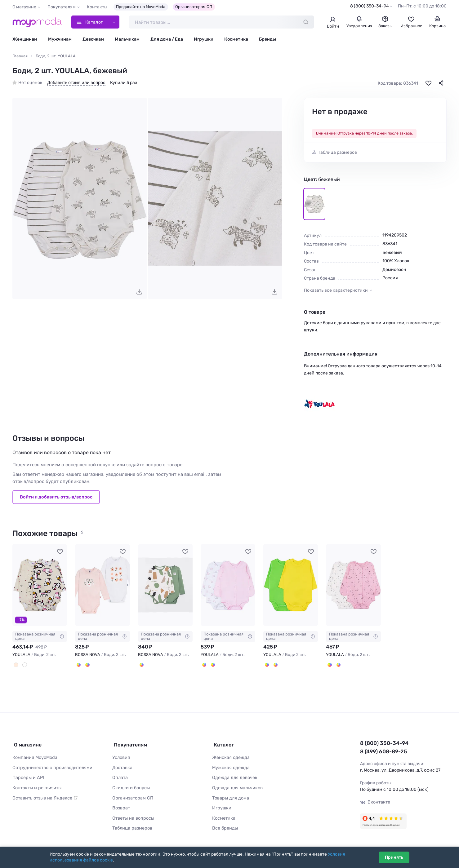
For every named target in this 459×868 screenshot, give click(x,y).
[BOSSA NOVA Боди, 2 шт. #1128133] (165, 585)
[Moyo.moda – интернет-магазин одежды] (37, 22)
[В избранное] (428, 83)
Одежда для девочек (234, 775)
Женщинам (25, 40)
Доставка (122, 766)
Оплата (120, 775)
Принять (394, 857)
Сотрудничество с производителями (51, 766)
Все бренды (224, 824)
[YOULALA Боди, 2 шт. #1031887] (353, 585)
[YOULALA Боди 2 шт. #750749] (291, 585)
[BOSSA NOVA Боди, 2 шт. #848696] (102, 585)
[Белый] (24, 665)
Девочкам (93, 40)
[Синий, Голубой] (275, 665)
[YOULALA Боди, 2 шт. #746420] (228, 585)
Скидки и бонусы (130, 785)
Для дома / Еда (167, 40)
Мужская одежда (230, 766)
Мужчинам (60, 40)
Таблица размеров (337, 153)
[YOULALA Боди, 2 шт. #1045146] (40, 585)
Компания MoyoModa (34, 756)
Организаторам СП (194, 7)
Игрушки (204, 40)
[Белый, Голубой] (212, 665)
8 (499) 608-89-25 (383, 751)
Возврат (121, 805)
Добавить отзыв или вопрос (76, 83)
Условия (121, 756)
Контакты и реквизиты (36, 785)
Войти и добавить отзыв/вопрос (56, 498)
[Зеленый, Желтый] (267, 665)
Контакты (97, 7)
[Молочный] (16, 665)
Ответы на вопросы (132, 815)
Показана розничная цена (40, 637)
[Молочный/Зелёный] (141, 665)
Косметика (236, 40)
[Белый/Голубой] (87, 665)
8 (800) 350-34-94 (370, 6)
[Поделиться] (441, 83)
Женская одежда (230, 756)
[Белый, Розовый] (204, 665)
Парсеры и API (27, 775)
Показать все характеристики (336, 291)
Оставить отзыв (44, 795)
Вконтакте (375, 802)
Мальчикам (127, 40)
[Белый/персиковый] (78, 665)
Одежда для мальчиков (236, 785)
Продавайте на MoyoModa (141, 7)
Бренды (267, 40)
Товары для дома (230, 795)
